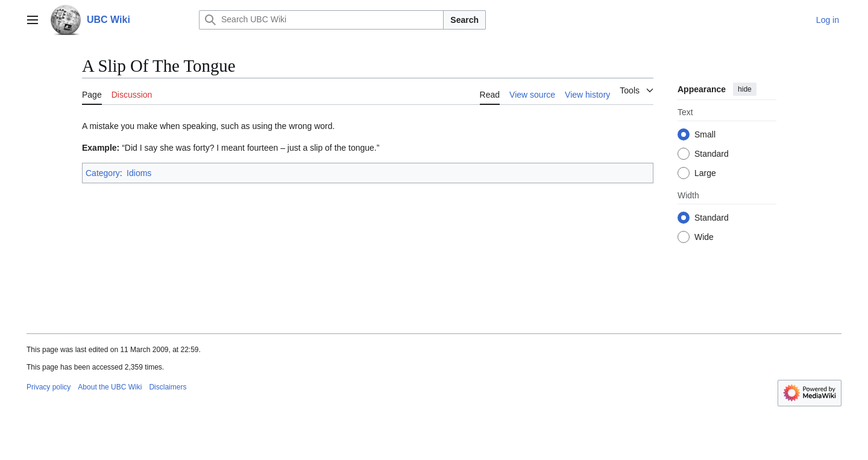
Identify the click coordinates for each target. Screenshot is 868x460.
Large (705, 173)
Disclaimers (168, 387)
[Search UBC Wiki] (321, 20)
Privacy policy (49, 387)
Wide (704, 237)
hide (745, 89)
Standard (712, 154)
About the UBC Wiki (110, 387)
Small (705, 134)
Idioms (139, 173)
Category (103, 173)
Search (464, 20)
